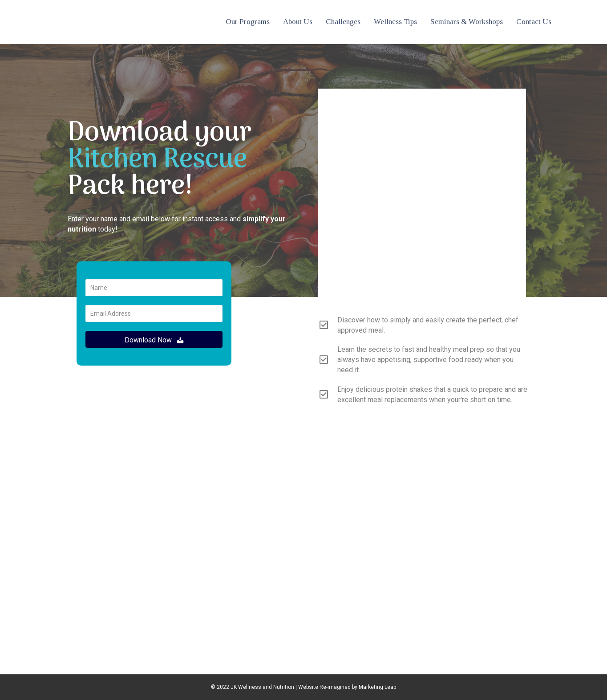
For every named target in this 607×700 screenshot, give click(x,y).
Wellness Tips (395, 22)
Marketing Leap (377, 687)
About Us (298, 22)
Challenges (343, 22)
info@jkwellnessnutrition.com (304, 528)
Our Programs (248, 22)
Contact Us (534, 22)
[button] (154, 339)
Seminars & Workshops (467, 22)
